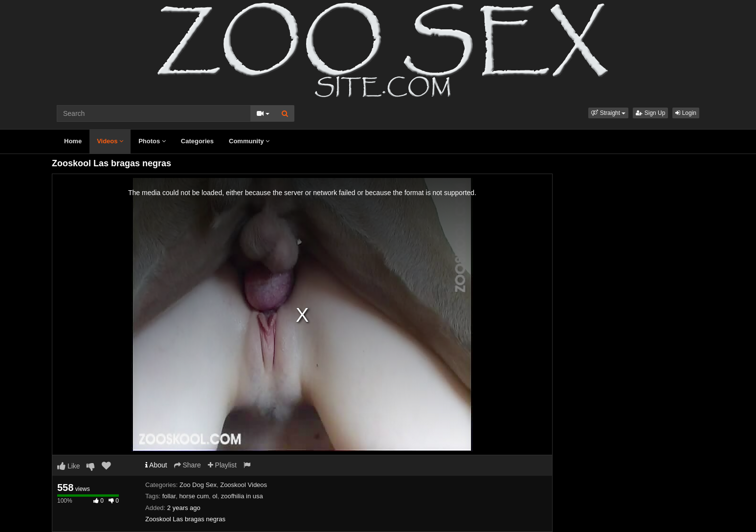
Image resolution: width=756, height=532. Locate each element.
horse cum (194, 496)
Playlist (222, 465)
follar (169, 496)
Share (188, 465)
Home (73, 141)
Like (69, 466)
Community (249, 141)
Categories (197, 141)
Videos (110, 141)
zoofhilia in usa (242, 496)
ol (215, 496)
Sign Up (650, 113)
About (156, 465)
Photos (152, 141)
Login (686, 113)
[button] (608, 113)
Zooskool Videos (244, 485)
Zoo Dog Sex (198, 485)
